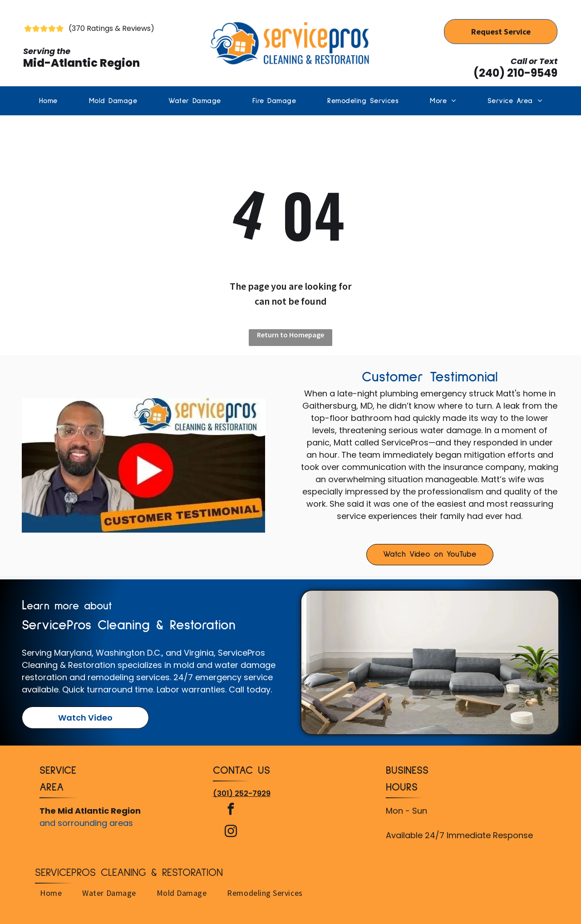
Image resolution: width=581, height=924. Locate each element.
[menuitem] (48, 101)
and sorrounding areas (86, 823)
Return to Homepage (290, 335)
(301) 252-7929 (242, 793)
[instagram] (231, 833)
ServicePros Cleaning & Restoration (129, 873)
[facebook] (231, 810)
